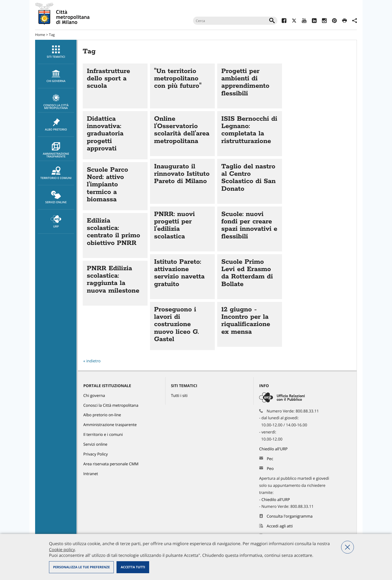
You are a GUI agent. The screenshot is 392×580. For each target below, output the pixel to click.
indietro (94, 361)
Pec (270, 459)
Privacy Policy (96, 454)
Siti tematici (56, 52)
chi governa (56, 76)
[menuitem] (56, 52)
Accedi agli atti (280, 526)
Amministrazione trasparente (56, 150)
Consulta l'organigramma (290, 516)
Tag (52, 35)
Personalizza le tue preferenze (81, 567)
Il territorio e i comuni (103, 435)
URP (56, 222)
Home (40, 35)
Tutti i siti (179, 396)
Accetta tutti (133, 567)
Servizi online (56, 198)
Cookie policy (62, 549)
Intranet (91, 474)
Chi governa (94, 396)
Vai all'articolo (115, 86)
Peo (270, 469)
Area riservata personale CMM (111, 464)
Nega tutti (347, 547)
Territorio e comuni (56, 173)
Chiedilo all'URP (274, 449)
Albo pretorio (56, 125)
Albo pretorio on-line (102, 415)
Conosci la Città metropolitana (56, 102)
